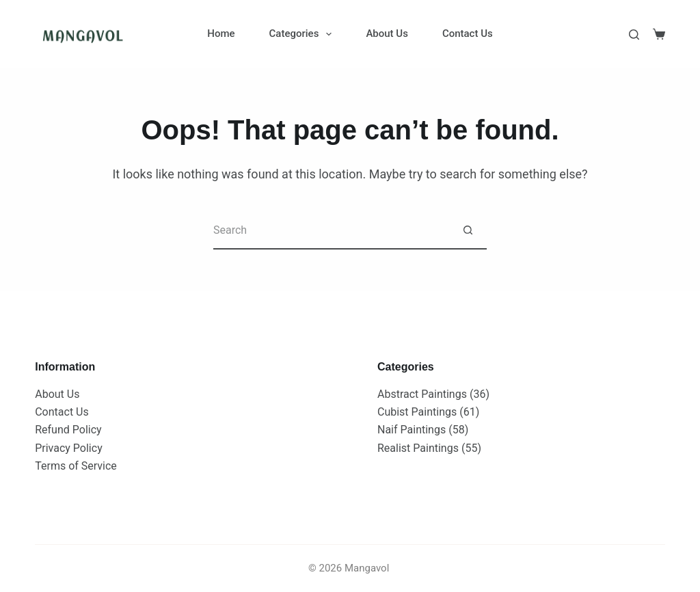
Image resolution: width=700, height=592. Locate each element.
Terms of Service (76, 466)
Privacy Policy (69, 448)
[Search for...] (331, 231)
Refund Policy (68, 430)
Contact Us (468, 33)
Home (221, 33)
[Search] (634, 35)
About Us (387, 33)
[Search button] (468, 231)
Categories (304, 34)
